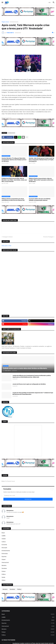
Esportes (4, 556)
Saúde (3, 577)
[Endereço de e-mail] (28, 495)
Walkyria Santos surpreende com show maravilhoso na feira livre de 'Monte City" (13, 199)
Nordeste (4, 568)
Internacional (5, 562)
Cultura (4, 542)
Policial (4, 571)
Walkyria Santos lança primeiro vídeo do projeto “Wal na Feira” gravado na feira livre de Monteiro (41, 180)
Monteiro (4, 565)
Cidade (4, 539)
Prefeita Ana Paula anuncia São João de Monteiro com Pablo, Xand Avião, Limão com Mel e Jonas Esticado (14, 180)
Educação (4, 548)
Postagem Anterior (8, 237)
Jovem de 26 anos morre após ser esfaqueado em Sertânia (29, 384)
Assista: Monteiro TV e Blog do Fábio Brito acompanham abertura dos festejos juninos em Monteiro (14, 160)
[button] (2, 3)
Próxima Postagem (48, 237)
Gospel (4, 559)
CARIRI (4, 536)
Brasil (3, 533)
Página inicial (5, 22)
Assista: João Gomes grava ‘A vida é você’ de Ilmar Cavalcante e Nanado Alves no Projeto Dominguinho (41, 160)
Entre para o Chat (6, 246)
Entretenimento (14, 22)
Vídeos (3, 580)
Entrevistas (5, 553)
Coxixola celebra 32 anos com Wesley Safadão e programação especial (40, 199)
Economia (4, 545)
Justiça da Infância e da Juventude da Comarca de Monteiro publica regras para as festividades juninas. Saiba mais (32, 376)
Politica (4, 574)
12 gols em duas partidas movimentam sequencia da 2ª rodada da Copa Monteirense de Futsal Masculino (33, 393)
